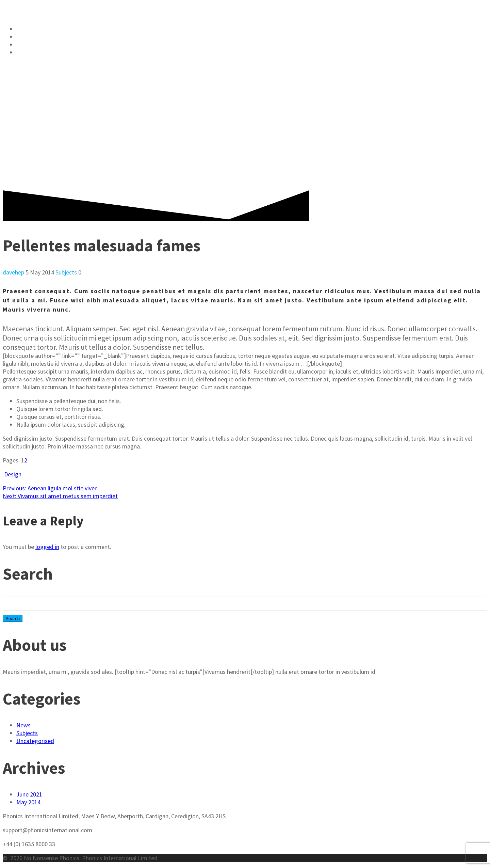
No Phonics (75, 10)
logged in (47, 547)
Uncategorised (35, 741)
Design (13, 474)
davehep (13, 272)
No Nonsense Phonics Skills (67, 29)
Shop (25, 37)
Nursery (31, 52)
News (23, 725)
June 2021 (29, 794)
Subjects (66, 272)
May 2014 (28, 802)
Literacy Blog (42, 45)
